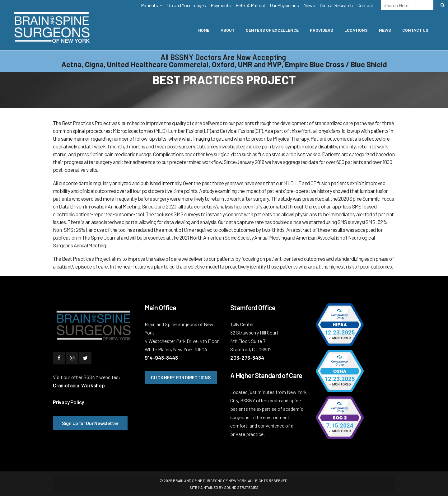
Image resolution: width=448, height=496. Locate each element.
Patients (149, 5)
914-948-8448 (161, 358)
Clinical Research (336, 5)
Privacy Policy (68, 402)
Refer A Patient (250, 5)
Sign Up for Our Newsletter (90, 423)
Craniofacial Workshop (79, 385)
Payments (221, 5)
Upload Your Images (187, 5)
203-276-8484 (247, 358)
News (309, 5)
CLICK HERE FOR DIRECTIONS (181, 377)
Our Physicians (284, 5)
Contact (365, 5)
